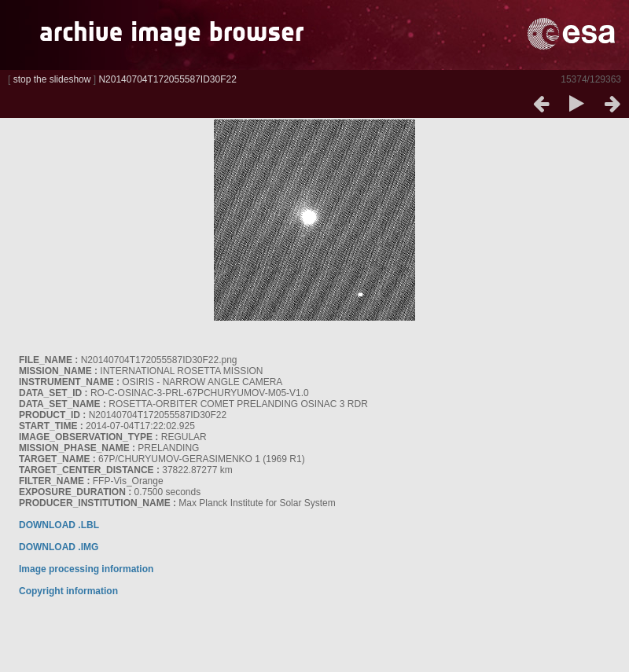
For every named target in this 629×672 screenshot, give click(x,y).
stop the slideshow (52, 79)
